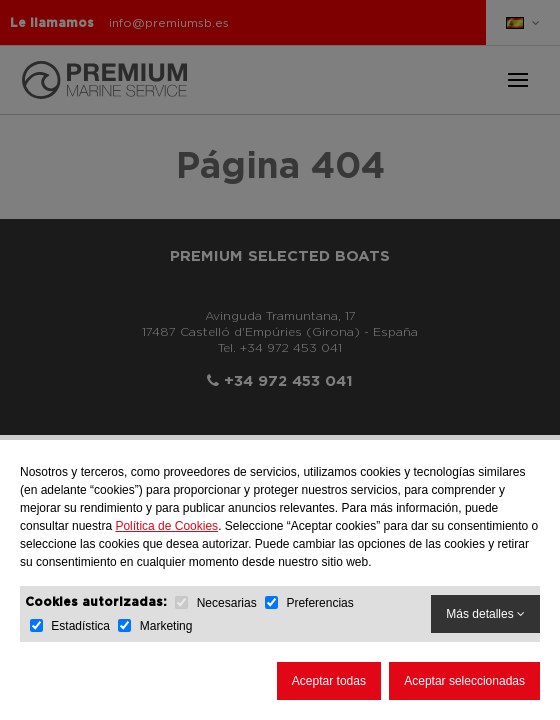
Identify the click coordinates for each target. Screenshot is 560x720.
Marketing (166, 626)
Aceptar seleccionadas (464, 681)
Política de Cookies (166, 526)
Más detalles (485, 614)
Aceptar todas (329, 681)
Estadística (80, 626)
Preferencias (319, 603)
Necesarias (227, 603)
